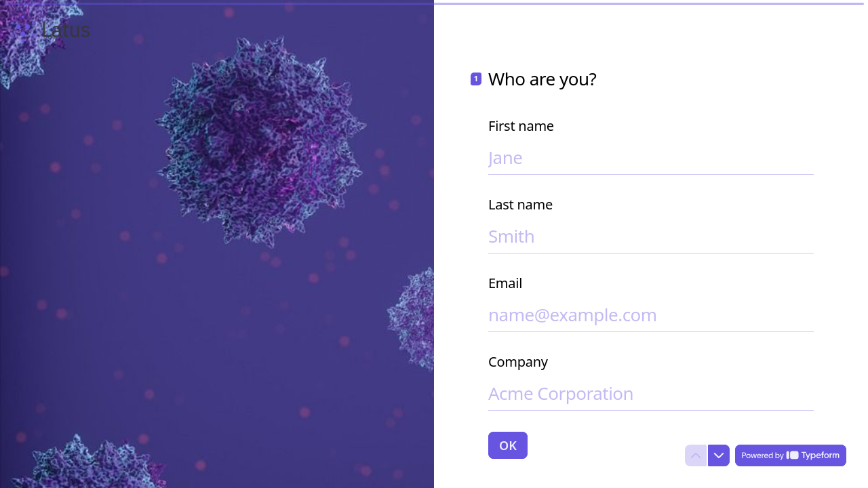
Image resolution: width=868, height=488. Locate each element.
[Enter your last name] (651, 236)
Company (518, 362)
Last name (520, 205)
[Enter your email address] (651, 314)
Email (505, 283)
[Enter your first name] (651, 157)
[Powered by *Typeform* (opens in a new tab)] (791, 455)
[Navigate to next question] (719, 455)
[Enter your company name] (651, 393)
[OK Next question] (508, 445)
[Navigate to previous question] (696, 455)
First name (521, 126)
